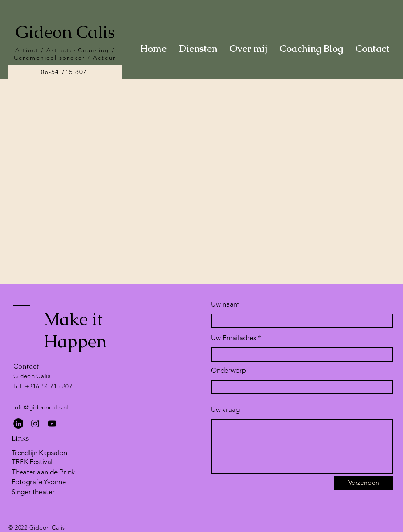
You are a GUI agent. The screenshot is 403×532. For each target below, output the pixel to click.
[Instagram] (35, 424)
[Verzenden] (364, 483)
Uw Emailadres (234, 338)
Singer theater (33, 492)
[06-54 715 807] (65, 72)
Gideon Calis (65, 32)
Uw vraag (225, 410)
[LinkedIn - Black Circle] (18, 424)
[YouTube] (52, 424)
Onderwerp (228, 371)
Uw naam (225, 304)
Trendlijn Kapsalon (39, 453)
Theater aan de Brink (43, 472)
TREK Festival (32, 462)
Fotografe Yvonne (39, 482)
